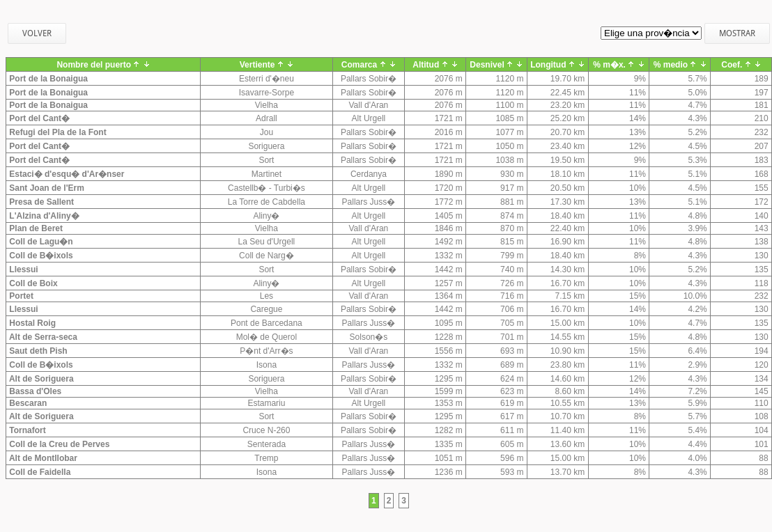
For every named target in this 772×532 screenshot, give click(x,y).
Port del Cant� (38, 118)
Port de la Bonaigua (47, 79)
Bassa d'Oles (34, 391)
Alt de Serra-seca (42, 337)
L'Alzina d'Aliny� (43, 216)
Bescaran (27, 403)
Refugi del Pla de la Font (57, 132)
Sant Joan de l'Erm (46, 188)
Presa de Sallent (40, 202)
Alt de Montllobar (42, 458)
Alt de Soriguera (40, 379)
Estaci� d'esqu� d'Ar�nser (65, 174)
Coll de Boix (32, 283)
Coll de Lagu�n (40, 242)
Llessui (23, 269)
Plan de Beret (35, 228)
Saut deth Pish (37, 351)
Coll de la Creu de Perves (58, 444)
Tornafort (26, 430)
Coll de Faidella (39, 472)
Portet (20, 296)
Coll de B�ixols (40, 256)
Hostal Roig (31, 323)
